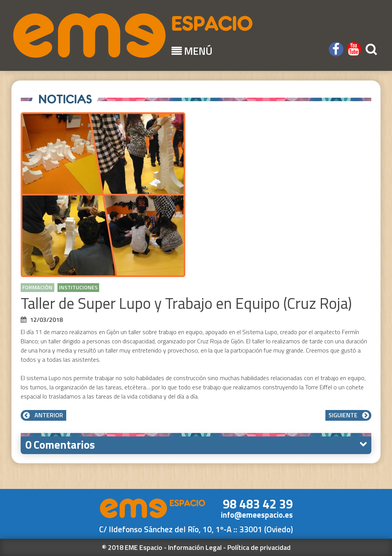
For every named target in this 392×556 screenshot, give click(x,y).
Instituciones (78, 287)
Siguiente (348, 415)
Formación (37, 287)
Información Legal (195, 547)
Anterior (43, 415)
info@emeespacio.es (257, 515)
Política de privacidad (259, 547)
